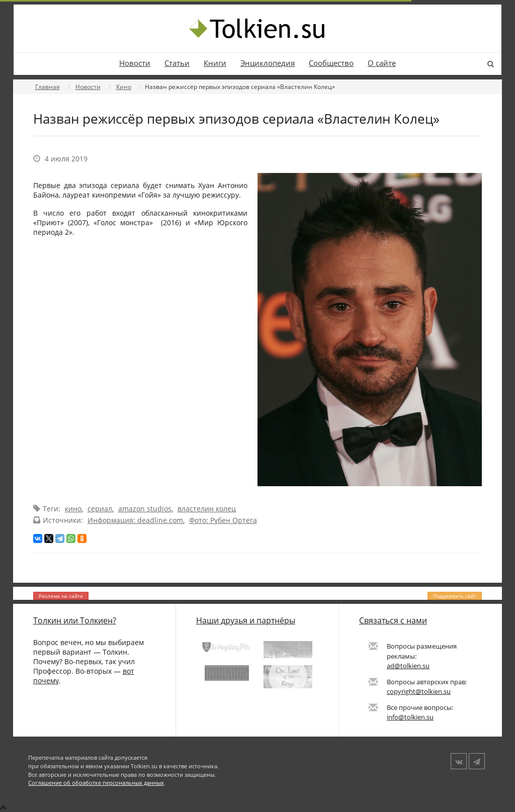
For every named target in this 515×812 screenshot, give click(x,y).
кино (73, 509)
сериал (100, 509)
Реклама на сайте (61, 596)
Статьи (177, 63)
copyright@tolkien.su (419, 691)
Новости (135, 63)
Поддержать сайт (455, 596)
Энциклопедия (268, 63)
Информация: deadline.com (135, 520)
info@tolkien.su (410, 717)
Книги (215, 63)
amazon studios (145, 509)
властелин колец (207, 509)
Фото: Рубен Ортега (223, 520)
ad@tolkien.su (408, 666)
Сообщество (331, 63)
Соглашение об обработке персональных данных (96, 783)
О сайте (382, 63)
